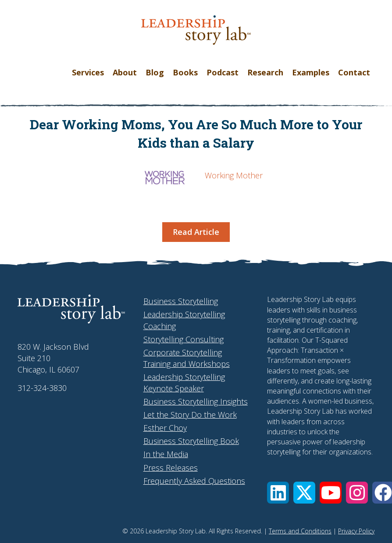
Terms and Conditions (300, 531)
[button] (278, 493)
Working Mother (234, 175)
